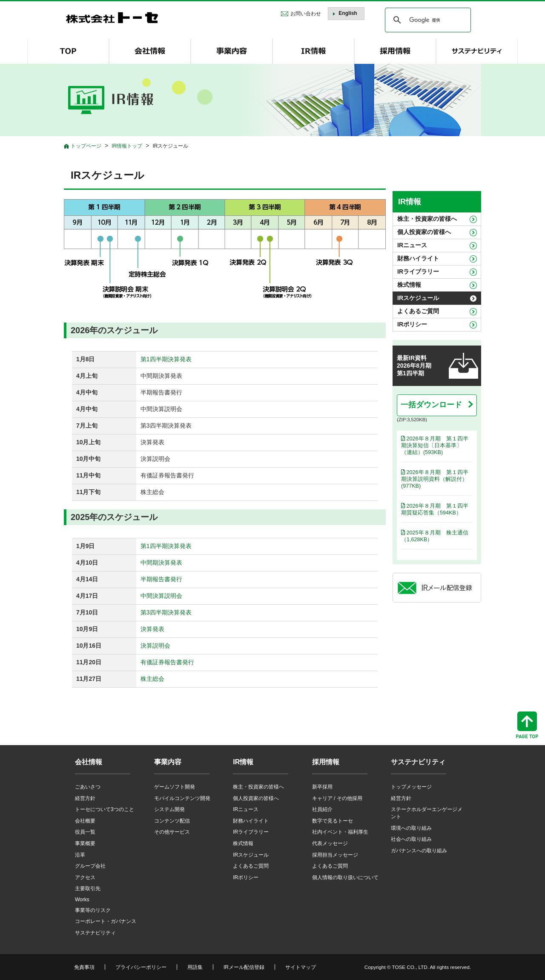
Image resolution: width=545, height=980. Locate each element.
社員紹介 (322, 809)
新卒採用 (322, 787)
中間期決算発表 (161, 563)
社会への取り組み (411, 839)
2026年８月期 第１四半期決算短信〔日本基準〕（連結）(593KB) (435, 446)
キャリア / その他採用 (337, 798)
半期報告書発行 (161, 579)
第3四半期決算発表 (166, 612)
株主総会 (152, 679)
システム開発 (169, 809)
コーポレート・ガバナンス (106, 921)
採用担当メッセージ (335, 855)
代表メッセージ (330, 843)
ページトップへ (527, 725)
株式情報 (409, 285)
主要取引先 (88, 889)
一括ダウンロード (432, 405)
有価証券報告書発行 (167, 662)
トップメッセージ (411, 787)
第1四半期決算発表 (166, 359)
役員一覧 (85, 832)
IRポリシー (412, 324)
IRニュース (412, 245)
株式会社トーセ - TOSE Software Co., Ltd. (112, 18)
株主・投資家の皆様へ (427, 219)
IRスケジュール (418, 298)
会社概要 (85, 821)
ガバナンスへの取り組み (419, 851)
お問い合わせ (306, 14)
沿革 (80, 855)
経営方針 (85, 798)
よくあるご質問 (418, 311)
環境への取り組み (411, 828)
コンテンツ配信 (172, 821)
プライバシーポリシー (141, 967)
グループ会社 (90, 866)
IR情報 (410, 202)
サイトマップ (301, 967)
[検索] (427, 20)
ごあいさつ (88, 787)
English (348, 13)
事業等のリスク (93, 910)
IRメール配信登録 (244, 967)
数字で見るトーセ (333, 821)
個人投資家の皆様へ (424, 232)
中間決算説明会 (161, 596)
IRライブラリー (418, 271)
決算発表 (152, 629)
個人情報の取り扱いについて (345, 877)
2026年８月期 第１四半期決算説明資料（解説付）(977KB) (435, 479)
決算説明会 (155, 646)
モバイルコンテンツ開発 (182, 798)
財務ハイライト (418, 258)
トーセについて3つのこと (105, 809)
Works (82, 900)
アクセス (85, 877)
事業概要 (85, 843)
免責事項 (84, 967)
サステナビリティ (95, 933)
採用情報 (326, 762)
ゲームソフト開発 (175, 787)
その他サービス (172, 832)
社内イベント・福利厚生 (340, 832)
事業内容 (168, 762)
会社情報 (89, 762)
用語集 (195, 967)
